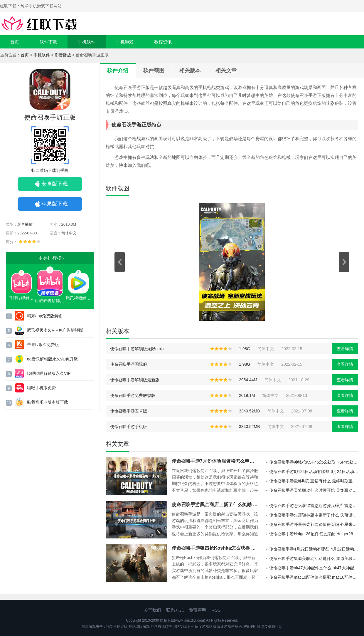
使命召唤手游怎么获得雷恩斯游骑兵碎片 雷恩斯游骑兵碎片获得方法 (314, 506)
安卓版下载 (55, 184)
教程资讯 (163, 42)
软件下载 (48, 42)
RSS (216, 610)
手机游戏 (125, 42)
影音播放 (63, 55)
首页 (15, 42)
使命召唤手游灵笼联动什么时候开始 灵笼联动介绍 (314, 490)
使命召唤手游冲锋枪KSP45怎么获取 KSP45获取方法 (314, 462)
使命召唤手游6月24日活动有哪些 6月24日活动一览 (314, 471)
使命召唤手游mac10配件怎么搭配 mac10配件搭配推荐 (314, 577)
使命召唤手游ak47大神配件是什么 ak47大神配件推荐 (314, 568)
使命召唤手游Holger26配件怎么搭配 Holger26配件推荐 (314, 534)
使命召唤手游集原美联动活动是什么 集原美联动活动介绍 (314, 558)
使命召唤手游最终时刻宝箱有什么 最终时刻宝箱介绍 (314, 481)
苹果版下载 (55, 204)
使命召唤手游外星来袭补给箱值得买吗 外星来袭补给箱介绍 (314, 524)
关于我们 (152, 610)
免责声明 (198, 610)
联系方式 (175, 610)
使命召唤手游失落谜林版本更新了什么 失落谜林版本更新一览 (314, 515)
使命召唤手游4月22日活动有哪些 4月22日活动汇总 (314, 549)
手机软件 (87, 42)
